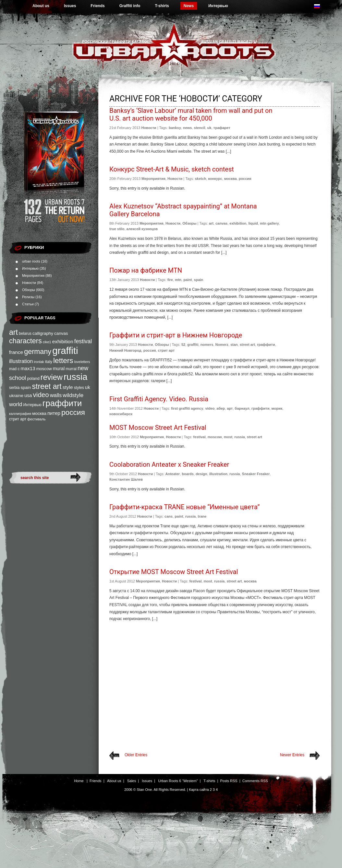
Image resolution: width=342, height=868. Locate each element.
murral (71, 369)
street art (47, 386)
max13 (28, 368)
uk (88, 387)
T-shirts (162, 6)
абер (221, 408)
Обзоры (29, 290)
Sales (132, 781)
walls (56, 395)
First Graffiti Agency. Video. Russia (159, 399)
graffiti (65, 351)
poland (33, 378)
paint (188, 280)
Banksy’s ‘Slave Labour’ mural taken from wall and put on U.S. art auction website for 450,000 (191, 114)
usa (28, 395)
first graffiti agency (187, 408)
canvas (61, 333)
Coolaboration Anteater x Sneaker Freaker (169, 464)
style (68, 387)
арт (230, 408)
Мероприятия (33, 276)
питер (54, 413)
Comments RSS (255, 781)
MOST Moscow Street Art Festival (158, 428)
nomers (207, 345)
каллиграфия (20, 414)
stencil (200, 128)
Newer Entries (292, 755)
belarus (25, 334)
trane (202, 516)
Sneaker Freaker (256, 474)
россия (73, 412)
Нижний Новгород (125, 350)
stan (234, 345)
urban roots (31, 261)
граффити (62, 403)
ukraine (16, 396)
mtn (178, 280)
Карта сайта (199, 790)
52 (183, 345)
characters (25, 341)
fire (170, 280)
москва (39, 413)
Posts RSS (229, 781)
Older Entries (136, 755)
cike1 (47, 342)
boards (188, 474)
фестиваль (36, 419)
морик (277, 408)
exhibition (63, 341)
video (41, 395)
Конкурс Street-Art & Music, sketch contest (172, 169)
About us (41, 6)
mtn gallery (269, 223)
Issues (70, 6)
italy (49, 362)
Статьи (28, 304)
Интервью (218, 6)
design (201, 474)
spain (26, 387)
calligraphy (43, 333)
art (13, 332)
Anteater (173, 474)
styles (79, 388)
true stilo (117, 229)
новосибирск (121, 414)
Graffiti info (130, 6)
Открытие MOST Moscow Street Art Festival (174, 572)
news (188, 128)
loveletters (82, 362)
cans (169, 516)
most (228, 437)
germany (38, 352)
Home (79, 781)
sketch (201, 179)
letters (63, 360)
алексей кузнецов (142, 229)
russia (75, 377)
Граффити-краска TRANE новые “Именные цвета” (184, 507)
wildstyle (73, 395)
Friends (98, 6)
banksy (175, 128)
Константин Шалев (126, 479)
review (52, 377)
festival (83, 341)
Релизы (28, 297)
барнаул (242, 408)
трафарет (222, 128)
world (16, 404)
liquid (253, 223)
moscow (44, 369)
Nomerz (222, 345)
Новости (29, 283)
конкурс (215, 179)
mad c (14, 369)
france (16, 352)
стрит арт (18, 419)
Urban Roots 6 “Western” (178, 781)
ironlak (39, 362)
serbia (14, 388)
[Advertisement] (214, 675)
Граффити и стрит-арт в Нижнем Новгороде (176, 335)
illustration (21, 361)
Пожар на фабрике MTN (146, 270)
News (189, 6)
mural (59, 369)
